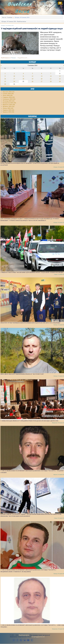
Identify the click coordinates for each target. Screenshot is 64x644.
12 (32, 76)
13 (42, 76)
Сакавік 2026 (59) (8, 94)
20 (42, 79)
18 (23, 79)
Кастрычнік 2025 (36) (9, 103)
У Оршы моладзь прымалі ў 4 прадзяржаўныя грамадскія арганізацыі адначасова (29, 421)
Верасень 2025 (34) (9, 105)
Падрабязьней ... (23, 58)
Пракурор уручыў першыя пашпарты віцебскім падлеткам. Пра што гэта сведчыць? (30, 323)
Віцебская (20, 4)
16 (5, 79)
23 (5, 81)
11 (23, 76)
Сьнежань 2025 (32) (9, 99)
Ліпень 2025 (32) (8, 108)
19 (32, 79)
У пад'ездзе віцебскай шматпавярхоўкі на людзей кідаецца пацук (32, 29)
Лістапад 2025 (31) (9, 101)
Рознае (13, 58)
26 (32, 81)
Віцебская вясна (24, 635)
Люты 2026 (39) (8, 96)
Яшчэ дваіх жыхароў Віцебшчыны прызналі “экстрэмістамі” (22, 374)
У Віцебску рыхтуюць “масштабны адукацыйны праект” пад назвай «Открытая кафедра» (32, 272)
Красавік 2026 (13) (9, 92)
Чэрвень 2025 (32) (8, 110)
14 (51, 76)
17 (14, 79)
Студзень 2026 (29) (9, 97)
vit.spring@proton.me (38, 637)
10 (14, 76)
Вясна (22, 11)
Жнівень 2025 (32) (9, 107)
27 (42, 81)
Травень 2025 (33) (8, 112)
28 (51, 81)
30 (5, 84)
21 (51, 79)
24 (14, 81)
